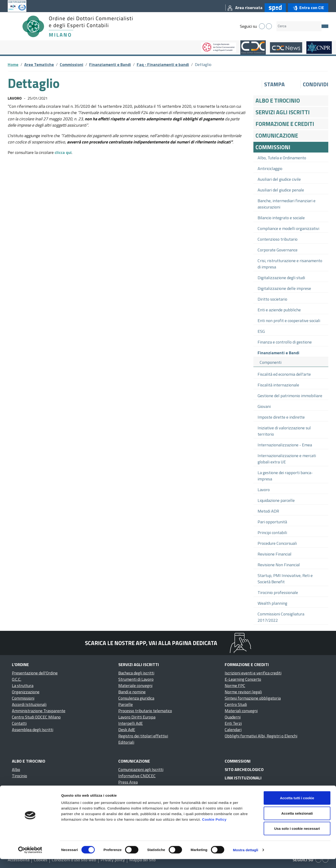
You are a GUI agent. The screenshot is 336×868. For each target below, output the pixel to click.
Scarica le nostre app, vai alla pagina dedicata (151, 643)
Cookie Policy (214, 828)
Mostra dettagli (245, 859)
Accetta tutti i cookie (297, 807)
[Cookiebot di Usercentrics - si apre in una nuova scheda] (30, 859)
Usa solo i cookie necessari (297, 837)
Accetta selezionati (297, 822)
